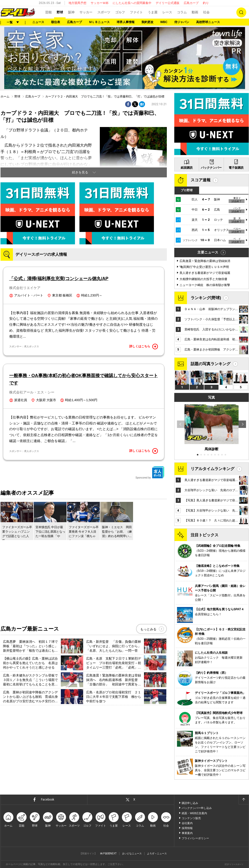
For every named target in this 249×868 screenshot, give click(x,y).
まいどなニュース (132, 853)
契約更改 (147, 22)
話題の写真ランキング (211, 364)
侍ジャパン (182, 22)
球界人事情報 (126, 22)
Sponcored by (150, 473)
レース (167, 12)
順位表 (56, 22)
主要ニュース (208, 252)
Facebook (48, 800)
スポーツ (104, 12)
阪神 (71, 12)
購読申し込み (190, 803)
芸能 (48, 12)
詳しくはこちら (144, 347)
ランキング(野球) (206, 298)
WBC (164, 22)
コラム (182, 12)
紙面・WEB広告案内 (194, 813)
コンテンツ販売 (191, 818)
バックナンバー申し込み (197, 808)
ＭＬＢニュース (99, 22)
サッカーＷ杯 (100, 3)
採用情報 (187, 828)
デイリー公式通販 (168, 3)
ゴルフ (120, 12)
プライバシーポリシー (195, 838)
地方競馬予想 (77, 3)
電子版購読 (236, 168)
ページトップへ (244, 800)
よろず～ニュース (157, 853)
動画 (195, 12)
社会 (206, 12)
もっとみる (148, 629)
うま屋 (153, 12)
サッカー (86, 12)
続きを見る (80, 172)
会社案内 (187, 823)
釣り (206, 3)
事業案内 (187, 833)
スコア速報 (201, 180)
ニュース (38, 22)
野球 (60, 12)
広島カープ (191, 3)
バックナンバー (211, 168)
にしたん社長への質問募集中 (132, 3)
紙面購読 (187, 168)
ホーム (5, 96)
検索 (241, 12)
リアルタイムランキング (213, 469)
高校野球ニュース (208, 22)
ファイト (136, 12)
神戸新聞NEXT (108, 853)
